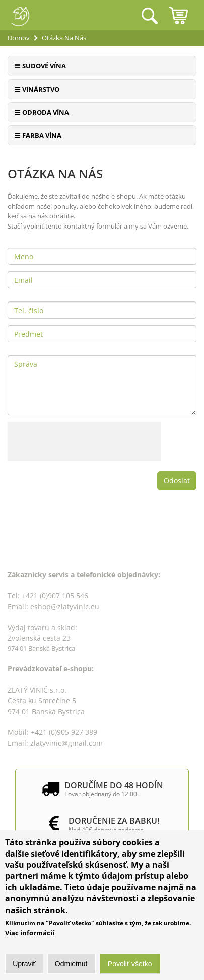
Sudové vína (44, 66)
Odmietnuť (72, 964)
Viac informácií (30, 933)
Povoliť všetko (130, 964)
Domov (19, 38)
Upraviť (24, 964)
